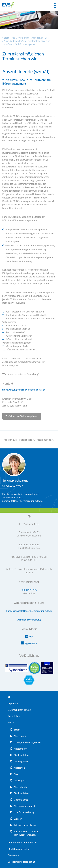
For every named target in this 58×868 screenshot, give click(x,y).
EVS (31, 637)
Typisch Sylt (31, 643)
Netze (11, 722)
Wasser (18, 819)
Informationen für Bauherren (22, 842)
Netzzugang (20, 736)
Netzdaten (19, 768)
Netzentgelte (21, 749)
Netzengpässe (21, 761)
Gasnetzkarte (21, 800)
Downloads (13, 855)
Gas (16, 774)
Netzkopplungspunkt (25, 806)
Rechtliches (14, 716)
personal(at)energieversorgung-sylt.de (22, 501)
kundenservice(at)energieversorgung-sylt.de (29, 611)
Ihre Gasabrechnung (24, 812)
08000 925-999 (29, 590)
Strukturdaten (21, 755)
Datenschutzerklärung (19, 710)
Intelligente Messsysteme (27, 742)
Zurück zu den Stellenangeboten (22, 416)
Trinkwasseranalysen (25, 825)
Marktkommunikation (19, 849)
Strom (17, 730)
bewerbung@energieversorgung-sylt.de (25, 390)
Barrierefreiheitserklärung (21, 862)
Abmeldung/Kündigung (29, 620)
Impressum (13, 703)
